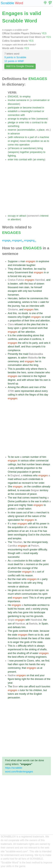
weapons (14, 152)
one (34, 313)
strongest (36, 542)
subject (37, 561)
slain (27, 287)
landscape (40, 612)
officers (24, 387)
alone (36, 335)
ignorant (20, 516)
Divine (11, 501)
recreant (26, 483)
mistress (28, 475)
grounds (39, 616)
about (11, 347)
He (9, 590)
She (10, 487)
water (35, 653)
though (12, 553)
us (19, 590)
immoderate (19, 265)
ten (32, 512)
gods (15, 631)
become (27, 108)
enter (22, 122)
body (45, 542)
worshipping (21, 535)
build (10, 609)
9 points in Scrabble (15, 57)
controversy (14, 668)
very (12, 468)
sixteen (40, 284)
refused (19, 324)
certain (26, 457)
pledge (12, 122)
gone (26, 612)
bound (11, 384)
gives (14, 590)
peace (33, 494)
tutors (11, 694)
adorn (24, 358)
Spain (45, 624)
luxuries (46, 686)
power (43, 524)
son (10, 624)
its (30, 343)
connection (14, 115)
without (18, 479)
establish (13, 111)
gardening (13, 616)
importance (14, 601)
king (36, 365)
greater (34, 550)
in (28, 100)
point (46, 564)
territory (44, 490)
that (31, 272)
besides (12, 372)
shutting (21, 653)
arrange (12, 119)
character (40, 372)
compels (36, 347)
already (46, 487)
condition (36, 487)
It (8, 335)
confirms (12, 339)
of (36, 137)
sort (39, 572)
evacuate (25, 490)
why (19, 317)
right (24, 679)
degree (12, 380)
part (32, 137)
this (46, 298)
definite (19, 468)
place (42, 130)
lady (10, 612)
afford (32, 686)
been (11, 535)
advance (15, 134)
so (42, 141)
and (10, 265)
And (10, 313)
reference (19, 137)
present (12, 672)
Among (12, 387)
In (9, 475)
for (48, 302)
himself (38, 287)
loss (31, 284)
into (27, 122)
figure (11, 679)
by (44, 269)
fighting (12, 156)
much (26, 550)
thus (28, 347)
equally (34, 553)
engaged (18, 240)
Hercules (13, 298)
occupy (12, 216)
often (15, 664)
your (42, 675)
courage (26, 568)
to (21, 97)
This (10, 369)
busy (10, 328)
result (26, 553)
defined (12, 490)
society (37, 609)
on (25, 324)
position (35, 141)
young (45, 609)
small (48, 317)
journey (16, 306)
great (25, 328)
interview (34, 306)
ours (25, 598)
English (27, 317)
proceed (19, 661)
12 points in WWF (14, 61)
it (31, 339)
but (19, 464)
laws (35, 638)
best (14, 657)
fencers (15, 148)
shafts (43, 649)
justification (22, 501)
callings (12, 464)
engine (14, 141)
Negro (33, 395)
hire (33, 119)
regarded (13, 483)
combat (23, 160)
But (10, 579)
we (44, 561)
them (31, 635)
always (46, 464)
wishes (26, 302)
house (21, 609)
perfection (13, 531)
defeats (17, 627)
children (38, 690)
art (27, 531)
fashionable (30, 605)
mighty (23, 505)
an (35, 160)
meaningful (26, 111)
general (36, 472)
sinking (33, 649)
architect (42, 605)
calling (11, 395)
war (29, 276)
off (27, 653)
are (16, 694)
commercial (42, 461)
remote (12, 587)
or (49, 100)
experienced (15, 649)
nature (35, 516)
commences (37, 298)
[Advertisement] (26, 188)
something (13, 126)
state (36, 631)
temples (17, 538)
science (33, 527)
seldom (16, 583)
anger (16, 642)
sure (17, 457)
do (46, 122)
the (26, 284)
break (24, 638)
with (23, 115)
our (20, 376)
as (45, 141)
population (23, 472)
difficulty (43, 550)
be (35, 269)
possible (20, 369)
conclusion (21, 494)
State (30, 505)
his (41, 380)
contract (36, 122)
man (23, 261)
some (31, 372)
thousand (13, 287)
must (10, 564)
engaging (30, 240)
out (25, 512)
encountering (15, 550)
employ (27, 97)
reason (29, 575)
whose (30, 380)
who (48, 372)
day (46, 395)
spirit (45, 594)
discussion (14, 104)
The (10, 498)
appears (12, 358)
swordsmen (30, 148)
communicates (30, 594)
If (8, 524)
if (38, 531)
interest (44, 216)
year (10, 683)
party (35, 343)
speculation (14, 520)
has (23, 306)
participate (13, 108)
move (23, 141)
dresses (39, 679)
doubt (25, 313)
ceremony (13, 361)
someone (21, 100)
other (32, 461)
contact (37, 111)
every (11, 272)
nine (13, 512)
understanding (24, 335)
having (43, 498)
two (30, 291)
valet (43, 302)
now (11, 661)
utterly (11, 516)
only (25, 291)
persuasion (14, 698)
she (43, 324)
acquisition (18, 527)
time (32, 321)
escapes (12, 291)
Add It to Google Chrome (20, 66)
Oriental (12, 472)
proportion (15, 321)
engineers (41, 657)
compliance (14, 350)
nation (28, 509)
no (20, 313)
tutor (23, 690)
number (34, 457)
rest (36, 590)
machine (44, 137)
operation (24, 145)
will (24, 343)
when (26, 339)
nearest (34, 498)
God (30, 535)
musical (33, 328)
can (26, 686)
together (25, 152)
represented (27, 391)
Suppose (13, 261)
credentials (34, 479)
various (25, 461)
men (21, 287)
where (34, 369)
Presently (13, 354)
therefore (28, 269)
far (25, 542)
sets (46, 343)
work (40, 328)
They (11, 269)
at (9, 494)
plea (33, 324)
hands (32, 664)
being (18, 679)
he (32, 287)
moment (30, 564)
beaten (14, 284)
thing (40, 583)
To (9, 457)
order (41, 483)
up (17, 384)
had (10, 664)
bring (40, 148)
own (46, 380)
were (17, 391)
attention (16, 219)
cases (19, 512)
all (19, 332)
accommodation (26, 130)
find (47, 661)
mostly (23, 694)
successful (14, 557)
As (9, 561)
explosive (44, 261)
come (11, 145)
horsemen (13, 295)
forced (14, 276)
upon (16, 328)
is (9, 276)
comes (26, 498)
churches (45, 535)
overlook (24, 631)
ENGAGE (13, 97)
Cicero (30, 661)
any (25, 276)
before (22, 298)
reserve (12, 130)
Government (21, 272)
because (45, 631)
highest (42, 376)
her (23, 332)
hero (24, 372)
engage (7, 240)
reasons (12, 317)
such (25, 479)
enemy (41, 160)
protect (12, 509)
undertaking (14, 302)
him (36, 309)
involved (37, 108)
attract (23, 216)
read (40, 269)
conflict (12, 575)
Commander (15, 572)
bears (39, 464)
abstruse (24, 587)
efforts (21, 657)
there (41, 369)
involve (12, 100)
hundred (37, 291)
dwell (17, 564)
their (27, 321)
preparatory (36, 152)
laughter (31, 265)
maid (26, 354)
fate (37, 380)
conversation (40, 100)
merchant (41, 512)
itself (17, 347)
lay (24, 616)
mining (31, 657)
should (18, 269)
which (21, 395)
